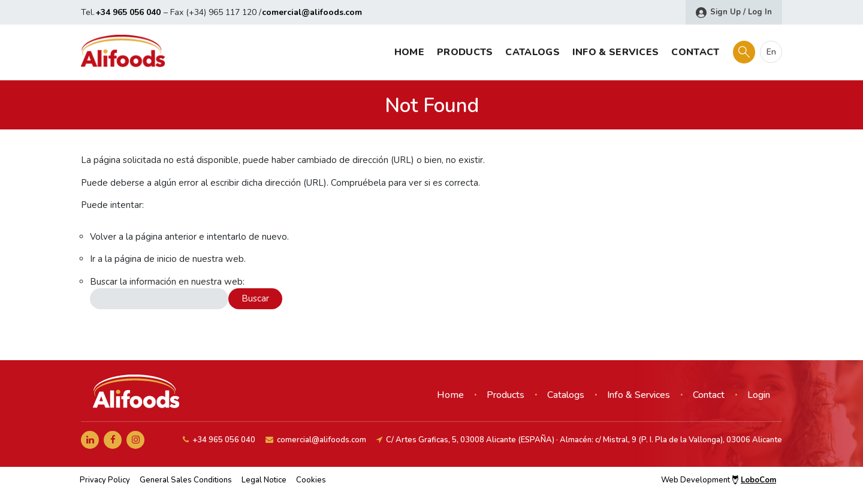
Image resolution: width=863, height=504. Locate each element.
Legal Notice (264, 480)
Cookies (311, 480)
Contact (695, 52)
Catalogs (532, 52)
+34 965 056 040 (128, 12)
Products (465, 52)
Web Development (719, 480)
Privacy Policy (105, 480)
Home (409, 52)
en (771, 52)
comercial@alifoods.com (312, 12)
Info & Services (616, 52)
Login (759, 395)
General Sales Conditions (186, 480)
